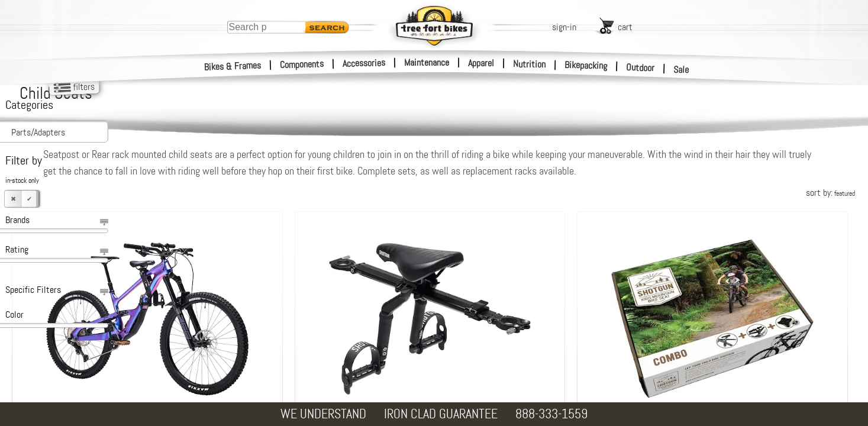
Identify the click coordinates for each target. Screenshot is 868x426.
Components (302, 64)
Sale (681, 70)
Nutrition (529, 64)
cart (625, 27)
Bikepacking (586, 65)
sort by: (830, 193)
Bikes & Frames (233, 66)
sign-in (564, 27)
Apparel (481, 63)
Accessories (364, 63)
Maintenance (427, 62)
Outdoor (640, 67)
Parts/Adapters (38, 132)
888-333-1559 (551, 414)
